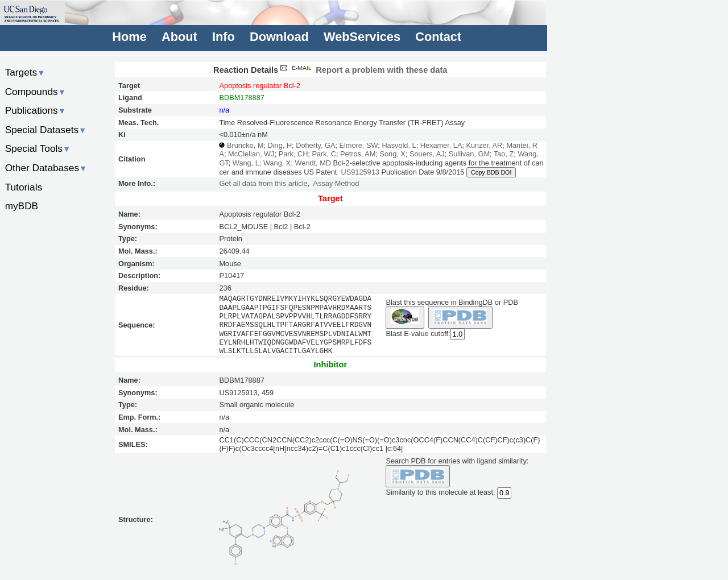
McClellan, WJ (251, 154)
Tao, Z (504, 154)
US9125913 (360, 172)
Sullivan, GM (469, 154)
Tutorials (24, 187)
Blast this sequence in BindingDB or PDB (452, 302)
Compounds (36, 92)
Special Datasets (46, 130)
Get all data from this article (263, 183)
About (179, 37)
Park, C (324, 154)
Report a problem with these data (363, 70)
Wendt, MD (313, 163)
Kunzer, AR (485, 145)
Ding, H (280, 145)
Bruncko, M (245, 145)
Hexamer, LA (441, 145)
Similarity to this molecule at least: (440, 492)
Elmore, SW (359, 145)
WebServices (362, 37)
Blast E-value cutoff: (418, 333)
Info (224, 37)
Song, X (393, 154)
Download (279, 37)
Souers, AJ (427, 154)
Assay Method (336, 183)
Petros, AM (358, 154)
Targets (25, 72)
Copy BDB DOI (491, 172)
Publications (36, 110)
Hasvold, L (399, 145)
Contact (438, 37)
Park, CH (293, 154)
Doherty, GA (315, 145)
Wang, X (277, 163)
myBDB (22, 206)
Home (129, 37)
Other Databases (46, 168)
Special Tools (38, 148)
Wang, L (246, 163)
